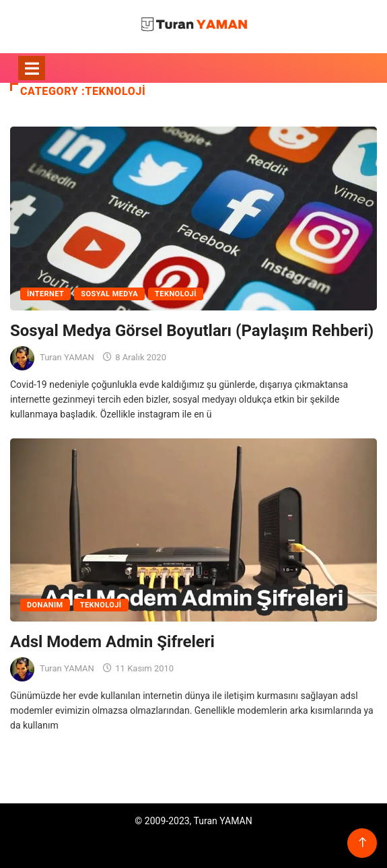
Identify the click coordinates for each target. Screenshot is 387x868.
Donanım (45, 605)
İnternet (45, 294)
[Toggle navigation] (32, 68)
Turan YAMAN (67, 357)
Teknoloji (176, 294)
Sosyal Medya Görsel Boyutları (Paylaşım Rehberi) (192, 331)
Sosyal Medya (109, 294)
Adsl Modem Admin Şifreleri (112, 642)
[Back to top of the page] (362, 843)
